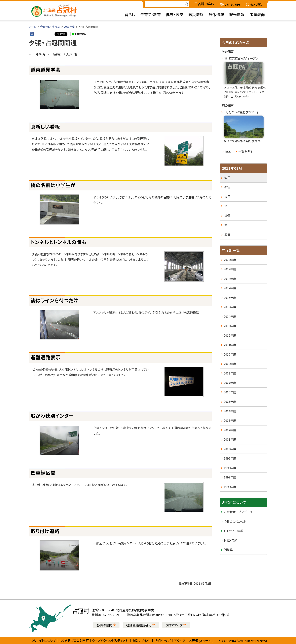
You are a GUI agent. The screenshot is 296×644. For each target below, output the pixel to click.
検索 (186, 4)
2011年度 (69, 27)
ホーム (32, 27)
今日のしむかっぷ (50, 27)
